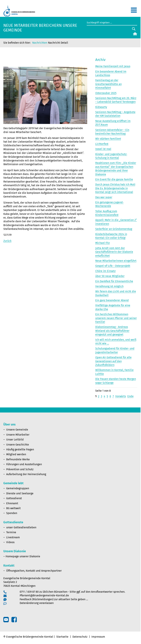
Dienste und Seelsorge (20, 493)
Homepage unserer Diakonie (23, 556)
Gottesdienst (14, 498)
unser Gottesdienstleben (21, 527)
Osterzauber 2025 (106, 93)
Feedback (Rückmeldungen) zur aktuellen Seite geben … (54, 599)
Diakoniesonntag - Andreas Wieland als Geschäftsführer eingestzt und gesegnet (112, 331)
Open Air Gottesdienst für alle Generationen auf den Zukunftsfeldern (113, 361)
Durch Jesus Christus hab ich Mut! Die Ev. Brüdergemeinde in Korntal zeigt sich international (115, 188)
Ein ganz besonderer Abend (112, 300)
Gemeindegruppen (18, 488)
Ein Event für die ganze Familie (114, 179)
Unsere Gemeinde (17, 430)
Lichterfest (102, 144)
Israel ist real (103, 149)
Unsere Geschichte (18, 445)
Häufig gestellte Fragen (20, 449)
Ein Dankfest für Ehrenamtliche (114, 281)
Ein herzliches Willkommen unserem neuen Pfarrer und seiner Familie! (116, 318)
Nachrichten (40, 43)
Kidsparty (101, 107)
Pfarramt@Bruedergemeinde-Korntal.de (44, 595)
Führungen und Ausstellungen (24, 464)
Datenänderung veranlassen (37, 603)
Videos (10, 542)
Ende (130, 396)
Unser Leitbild (15, 440)
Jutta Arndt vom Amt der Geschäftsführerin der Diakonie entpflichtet (114, 252)
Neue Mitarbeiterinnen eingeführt (116, 261)
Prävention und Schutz (20, 469)
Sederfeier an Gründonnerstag (114, 229)
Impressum (98, 637)
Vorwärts (121, 396)
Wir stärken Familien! (108, 139)
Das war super (104, 197)
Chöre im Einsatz (105, 271)
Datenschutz (80, 637)
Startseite (62, 637)
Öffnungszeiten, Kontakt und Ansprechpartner (34, 571)
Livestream (13, 537)
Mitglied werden (16, 454)
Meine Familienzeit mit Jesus (113, 66)
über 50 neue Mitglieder (110, 276)
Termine (11, 532)
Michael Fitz (103, 243)
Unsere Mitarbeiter (18, 435)
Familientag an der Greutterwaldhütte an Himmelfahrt (108, 84)
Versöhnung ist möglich (109, 286)
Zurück (7, 241)
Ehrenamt (12, 503)
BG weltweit (13, 508)
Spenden (12, 513)
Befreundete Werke (18, 459)
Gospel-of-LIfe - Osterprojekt (113, 266)
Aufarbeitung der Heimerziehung (26, 474)
